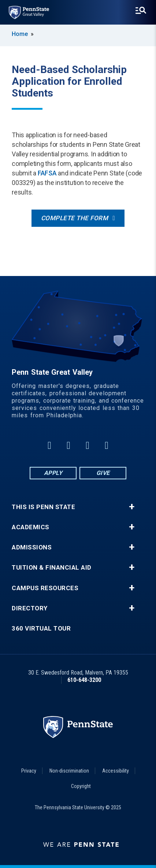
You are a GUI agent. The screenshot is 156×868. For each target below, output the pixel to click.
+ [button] (132, 507)
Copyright (81, 786)
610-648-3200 (84, 680)
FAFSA (47, 173)
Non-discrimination (69, 771)
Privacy (29, 771)
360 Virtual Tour (41, 629)
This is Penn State (43, 507)
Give (103, 473)
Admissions (32, 547)
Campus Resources (45, 588)
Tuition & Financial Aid (52, 568)
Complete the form (75, 218)
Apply (53, 473)
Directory (30, 608)
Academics (31, 527)
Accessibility (116, 771)
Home (20, 34)
